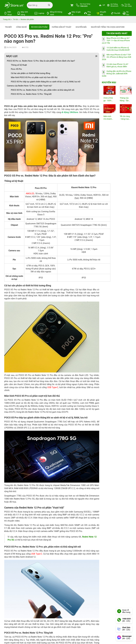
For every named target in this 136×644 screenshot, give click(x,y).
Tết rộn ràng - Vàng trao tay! (125, 118)
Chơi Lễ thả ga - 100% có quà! (109, 99)
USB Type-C (53, 387)
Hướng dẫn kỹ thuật (62, 27)
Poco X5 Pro (16, 69)
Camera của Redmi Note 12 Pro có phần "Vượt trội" (30, 86)
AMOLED (30, 194)
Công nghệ (21, 27)
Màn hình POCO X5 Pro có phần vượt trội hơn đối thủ (34, 77)
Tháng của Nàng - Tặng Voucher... (125, 99)
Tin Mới (8, 27)
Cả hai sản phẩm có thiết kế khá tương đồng (30, 73)
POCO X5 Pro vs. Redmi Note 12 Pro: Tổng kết (31, 94)
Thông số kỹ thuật (19, 65)
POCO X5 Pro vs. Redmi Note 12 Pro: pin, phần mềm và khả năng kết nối (43, 90)
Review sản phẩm (39, 27)
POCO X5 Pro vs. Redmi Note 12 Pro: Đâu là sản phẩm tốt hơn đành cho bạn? (41, 61)
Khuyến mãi (81, 27)
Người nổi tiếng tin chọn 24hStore (108, 27)
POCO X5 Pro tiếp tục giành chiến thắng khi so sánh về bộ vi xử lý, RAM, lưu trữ (46, 82)
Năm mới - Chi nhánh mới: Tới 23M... (108, 118)
